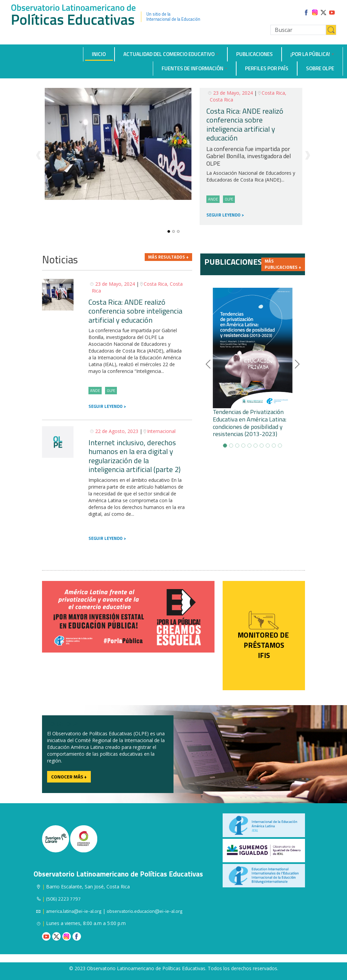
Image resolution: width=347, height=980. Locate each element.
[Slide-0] (169, 231)
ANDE (213, 199)
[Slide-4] (249, 446)
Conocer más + (69, 777)
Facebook (77, 936)
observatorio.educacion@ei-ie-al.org (145, 911)
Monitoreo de (264, 635)
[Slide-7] (268, 446)
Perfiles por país (267, 68)
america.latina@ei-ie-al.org (74, 911)
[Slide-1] (173, 231)
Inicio (99, 54)
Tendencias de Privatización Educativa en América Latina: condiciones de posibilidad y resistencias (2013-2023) (250, 423)
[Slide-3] (243, 446)
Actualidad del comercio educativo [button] (169, 54)
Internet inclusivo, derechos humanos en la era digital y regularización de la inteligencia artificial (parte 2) (135, 456)
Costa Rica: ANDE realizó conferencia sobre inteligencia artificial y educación (245, 124)
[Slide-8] (274, 446)
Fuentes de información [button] (192, 68)
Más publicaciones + (283, 264)
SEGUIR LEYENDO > (225, 215)
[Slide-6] (262, 446)
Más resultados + (168, 257)
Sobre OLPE (320, 68)
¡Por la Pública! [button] (310, 54)
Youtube (46, 936)
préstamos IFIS (264, 650)
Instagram (67, 936)
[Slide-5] (256, 446)
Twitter (56, 936)
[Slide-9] (280, 446)
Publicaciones (254, 54)
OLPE (229, 199)
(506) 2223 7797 (63, 899)
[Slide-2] (178, 231)
